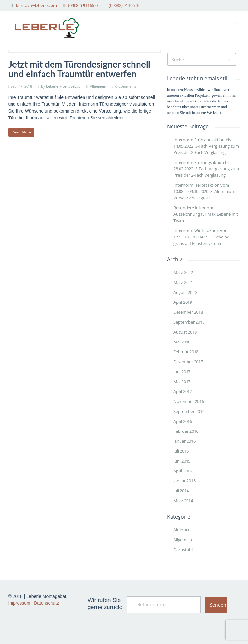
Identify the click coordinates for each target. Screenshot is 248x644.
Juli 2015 (181, 451)
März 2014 (183, 501)
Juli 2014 (181, 491)
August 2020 (185, 292)
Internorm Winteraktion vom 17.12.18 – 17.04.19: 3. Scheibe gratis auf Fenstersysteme (201, 237)
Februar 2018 (186, 352)
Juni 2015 (182, 461)
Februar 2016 (186, 431)
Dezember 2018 (188, 312)
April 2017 (183, 391)
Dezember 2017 (188, 362)
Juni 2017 (182, 372)
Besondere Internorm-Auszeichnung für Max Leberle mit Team (206, 214)
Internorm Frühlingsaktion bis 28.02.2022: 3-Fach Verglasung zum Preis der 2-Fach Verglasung (206, 169)
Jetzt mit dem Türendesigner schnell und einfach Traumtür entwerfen (79, 69)
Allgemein (98, 86)
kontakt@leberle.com (36, 5)
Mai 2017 (182, 382)
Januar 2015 (184, 481)
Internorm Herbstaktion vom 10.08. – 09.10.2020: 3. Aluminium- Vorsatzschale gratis (205, 191)
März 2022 (183, 272)
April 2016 (183, 421)
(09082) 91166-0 (83, 5)
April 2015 (183, 471)
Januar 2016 (184, 441)
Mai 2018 (182, 342)
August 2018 (185, 332)
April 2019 (183, 302)
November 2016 (189, 401)
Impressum (19, 603)
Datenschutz (46, 603)
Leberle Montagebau (63, 86)
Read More (21, 132)
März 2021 (183, 282)
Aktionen (182, 530)
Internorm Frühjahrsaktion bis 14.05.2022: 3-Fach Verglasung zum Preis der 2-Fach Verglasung (206, 146)
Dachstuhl (183, 550)
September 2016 (189, 411)
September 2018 (189, 322)
